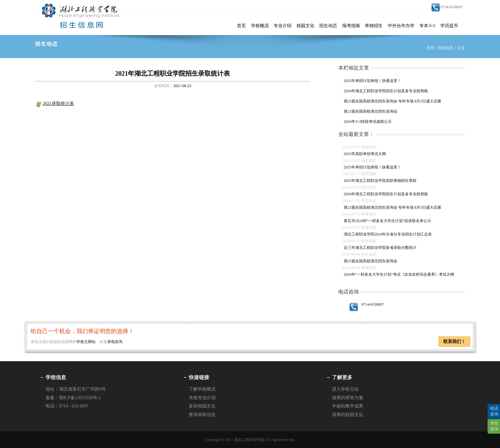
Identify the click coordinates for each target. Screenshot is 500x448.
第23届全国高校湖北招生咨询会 (371, 111)
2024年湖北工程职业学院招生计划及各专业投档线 (386, 91)
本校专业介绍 (202, 398)
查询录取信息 (202, 415)
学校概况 (260, 26)
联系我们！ (454, 342)
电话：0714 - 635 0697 (67, 406)
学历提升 (449, 26)
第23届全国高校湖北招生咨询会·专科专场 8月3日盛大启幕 (393, 101)
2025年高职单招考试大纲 (365, 154)
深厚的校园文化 (348, 415)
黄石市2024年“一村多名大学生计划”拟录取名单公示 (388, 221)
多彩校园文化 (202, 406)
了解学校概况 (202, 389)
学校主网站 (86, 342)
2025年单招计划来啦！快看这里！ (372, 81)
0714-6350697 (366, 304)
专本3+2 (427, 26)
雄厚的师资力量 (348, 398)
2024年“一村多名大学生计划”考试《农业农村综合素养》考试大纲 (399, 274)
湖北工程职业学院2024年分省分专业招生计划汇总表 (388, 234)
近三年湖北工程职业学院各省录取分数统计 (380, 248)
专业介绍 (283, 26)
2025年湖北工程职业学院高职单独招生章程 (380, 181)
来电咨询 (115, 342)
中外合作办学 (401, 26)
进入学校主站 (345, 389)
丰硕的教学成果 (348, 406)
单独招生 (374, 26)
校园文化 (305, 26)
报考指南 (351, 26)
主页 (430, 48)
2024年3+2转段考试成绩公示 (368, 122)
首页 (241, 26)
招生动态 (328, 26)
